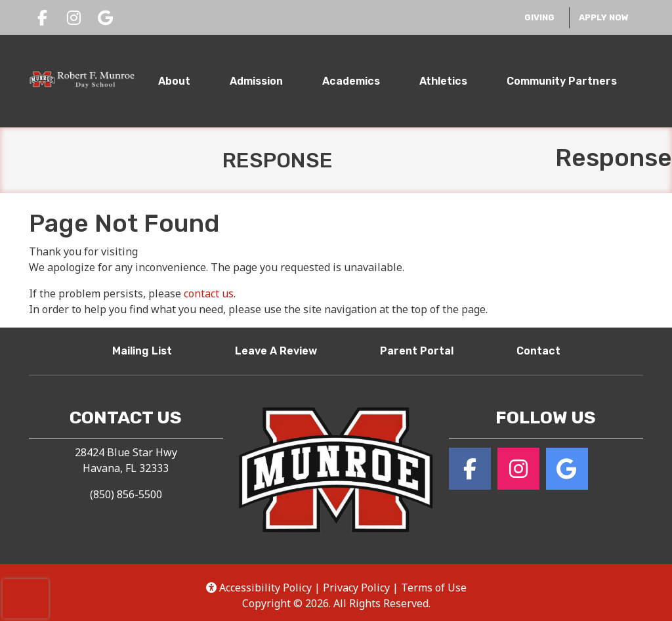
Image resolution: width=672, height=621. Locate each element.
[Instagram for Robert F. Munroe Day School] (518, 469)
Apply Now (604, 17)
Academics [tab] (351, 81)
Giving (543, 16)
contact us (209, 293)
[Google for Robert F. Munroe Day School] (567, 469)
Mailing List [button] (147, 350)
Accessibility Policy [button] (259, 588)
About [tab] (174, 81)
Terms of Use (434, 588)
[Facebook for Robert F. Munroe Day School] (470, 469)
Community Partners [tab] (562, 81)
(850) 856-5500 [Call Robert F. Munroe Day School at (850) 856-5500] (126, 494)
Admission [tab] (256, 81)
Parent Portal (422, 350)
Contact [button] (544, 350)
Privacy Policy (356, 588)
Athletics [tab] (443, 81)
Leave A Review (281, 350)
